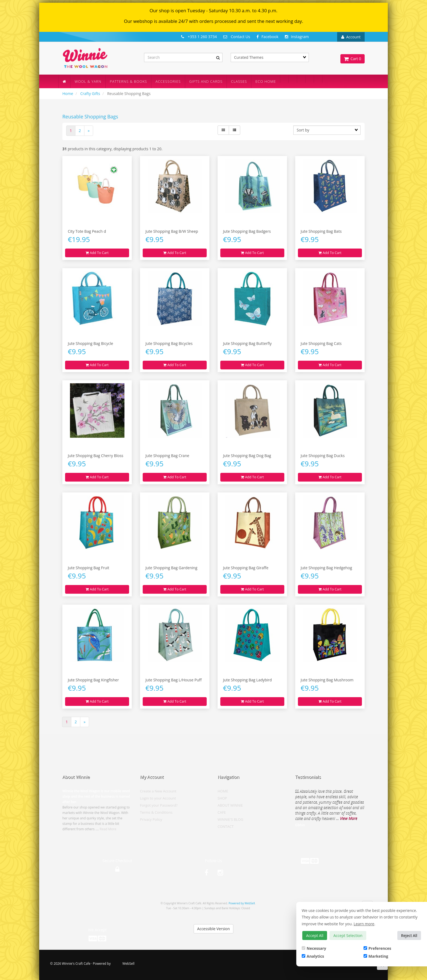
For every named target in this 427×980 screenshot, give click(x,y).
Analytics (313, 956)
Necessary (314, 948)
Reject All (409, 935)
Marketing (376, 956)
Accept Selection (348, 935)
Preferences (377, 948)
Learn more (364, 924)
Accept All (315, 935)
